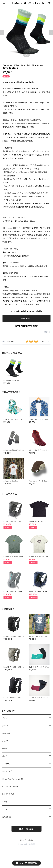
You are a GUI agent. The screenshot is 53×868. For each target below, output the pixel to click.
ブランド (5, 718)
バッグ (4, 756)
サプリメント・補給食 (10, 786)
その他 (5, 802)
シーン (4, 809)
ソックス (5, 741)
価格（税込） (7, 817)
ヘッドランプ (7, 771)
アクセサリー (7, 764)
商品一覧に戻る (26, 829)
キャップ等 (6, 733)
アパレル (5, 726)
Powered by (26, 844)
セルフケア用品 (8, 794)
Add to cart (27, 318)
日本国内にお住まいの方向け (26, 326)
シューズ (5, 749)
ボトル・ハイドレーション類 (12, 779)
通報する (47, 332)
